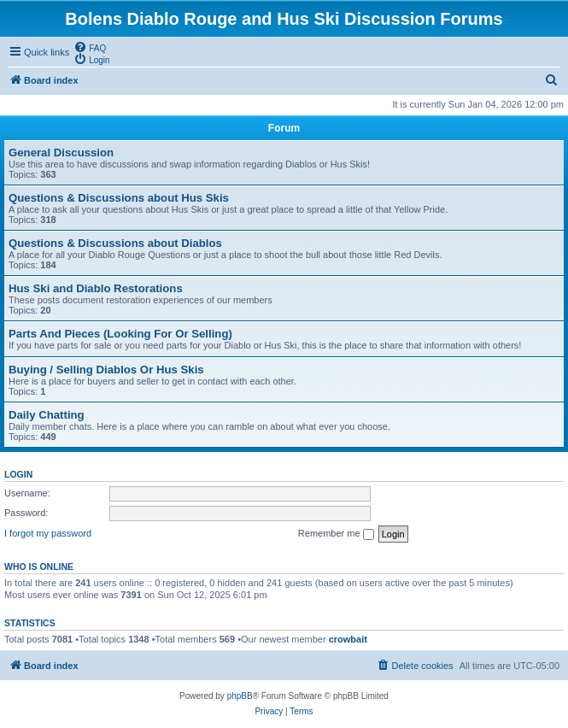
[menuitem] (90, 47)
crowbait (348, 639)
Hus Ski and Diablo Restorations (96, 288)
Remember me (336, 534)
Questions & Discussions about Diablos (115, 243)
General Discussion (61, 153)
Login (18, 474)
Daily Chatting (47, 415)
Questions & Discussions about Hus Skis (119, 198)
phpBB (240, 696)
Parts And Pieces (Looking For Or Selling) (120, 334)
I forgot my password (48, 533)
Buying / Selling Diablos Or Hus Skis (106, 370)
